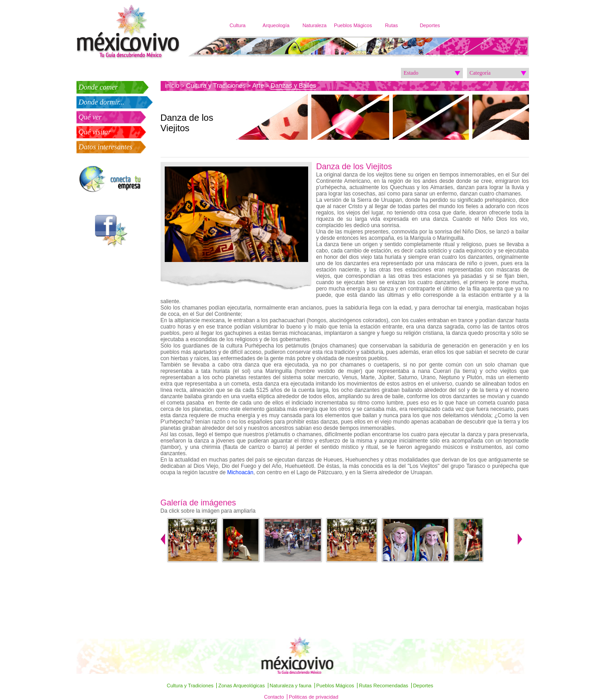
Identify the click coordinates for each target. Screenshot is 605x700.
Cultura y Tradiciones (216, 86)
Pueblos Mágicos (353, 25)
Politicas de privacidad (313, 697)
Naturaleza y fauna (291, 686)
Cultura (237, 25)
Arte (258, 86)
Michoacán (240, 472)
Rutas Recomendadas (383, 686)
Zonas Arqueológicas (241, 686)
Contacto (274, 697)
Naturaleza (314, 25)
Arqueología (276, 25)
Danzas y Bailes (293, 86)
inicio (172, 86)
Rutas (392, 25)
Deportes (430, 25)
